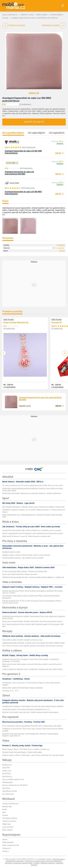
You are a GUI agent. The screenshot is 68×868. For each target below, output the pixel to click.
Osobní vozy (7, 771)
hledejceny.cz (7, 765)
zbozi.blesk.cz (7, 776)
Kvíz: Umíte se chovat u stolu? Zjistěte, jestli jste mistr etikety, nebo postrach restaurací (33, 646)
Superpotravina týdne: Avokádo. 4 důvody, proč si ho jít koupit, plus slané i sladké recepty (33, 643)
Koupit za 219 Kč (34, 122)
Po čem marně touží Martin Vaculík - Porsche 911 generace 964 (25, 571)
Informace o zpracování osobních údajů (19, 863)
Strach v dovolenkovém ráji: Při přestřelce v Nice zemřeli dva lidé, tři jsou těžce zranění (33, 533)
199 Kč (58, 174)
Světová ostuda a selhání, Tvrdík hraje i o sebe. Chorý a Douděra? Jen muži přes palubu (33, 755)
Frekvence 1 (7, 848)
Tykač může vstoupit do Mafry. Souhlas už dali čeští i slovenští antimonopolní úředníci (32, 621)
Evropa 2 (5, 851)
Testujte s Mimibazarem (11, 804)
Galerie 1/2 (34, 93)
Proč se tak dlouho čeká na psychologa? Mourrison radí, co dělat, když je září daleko (32, 726)
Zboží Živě (6, 768)
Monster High (7, 806)
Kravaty (5, 18)
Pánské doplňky (56, 15)
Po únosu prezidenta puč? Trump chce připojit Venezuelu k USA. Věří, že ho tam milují (32, 485)
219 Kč (58, 153)
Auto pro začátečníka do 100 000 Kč (15, 785)
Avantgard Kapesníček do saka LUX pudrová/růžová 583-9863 (19, 173)
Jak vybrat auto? (8, 794)
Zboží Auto (6, 788)
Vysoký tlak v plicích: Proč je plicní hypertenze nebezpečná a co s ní (26, 709)
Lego (4, 812)
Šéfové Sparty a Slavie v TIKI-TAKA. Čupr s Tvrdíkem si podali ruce (26, 749)
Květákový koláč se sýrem (11, 552)
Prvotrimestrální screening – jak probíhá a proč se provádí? (23, 558)
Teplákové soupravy (9, 821)
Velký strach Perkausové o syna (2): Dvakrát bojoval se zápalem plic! (26, 536)
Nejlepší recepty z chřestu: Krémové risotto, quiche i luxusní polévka (26, 555)
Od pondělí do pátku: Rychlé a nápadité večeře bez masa (22, 640)
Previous (3, 353)
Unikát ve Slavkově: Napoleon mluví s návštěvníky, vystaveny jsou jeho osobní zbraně (32, 669)
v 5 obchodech (10, 387)
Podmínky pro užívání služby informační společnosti (43, 861)
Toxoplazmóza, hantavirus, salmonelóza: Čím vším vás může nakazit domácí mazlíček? (33, 706)
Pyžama (5, 815)
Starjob (5, 839)
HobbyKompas (7, 782)
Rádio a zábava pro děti (11, 845)
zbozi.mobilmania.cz (10, 15)
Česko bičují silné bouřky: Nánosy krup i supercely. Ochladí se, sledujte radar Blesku (32, 493)
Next (65, 353)
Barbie (5, 809)
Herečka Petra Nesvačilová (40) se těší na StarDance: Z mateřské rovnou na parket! (32, 530)
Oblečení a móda (27, 15)
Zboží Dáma (7, 774)
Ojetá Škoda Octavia (10, 791)
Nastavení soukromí (48, 863)
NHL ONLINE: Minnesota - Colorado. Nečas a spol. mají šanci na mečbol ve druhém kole (33, 507)
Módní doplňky (42, 15)
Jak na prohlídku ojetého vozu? (13, 779)
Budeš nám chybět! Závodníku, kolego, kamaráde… (20, 574)
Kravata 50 (56, 323)
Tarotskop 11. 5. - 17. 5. (11, 691)
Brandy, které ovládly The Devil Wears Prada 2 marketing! (22, 688)
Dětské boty (6, 824)
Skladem (60, 143)
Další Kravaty (9, 319)
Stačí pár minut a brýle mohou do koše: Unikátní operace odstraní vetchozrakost (30, 712)
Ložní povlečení (8, 827)
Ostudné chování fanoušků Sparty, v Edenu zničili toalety (22, 752)
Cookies (37, 863)
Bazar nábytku (7, 830)
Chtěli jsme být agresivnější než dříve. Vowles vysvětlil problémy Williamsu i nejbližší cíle (33, 577)
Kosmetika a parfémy (10, 818)
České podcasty (8, 842)
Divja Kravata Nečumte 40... (17, 323)
